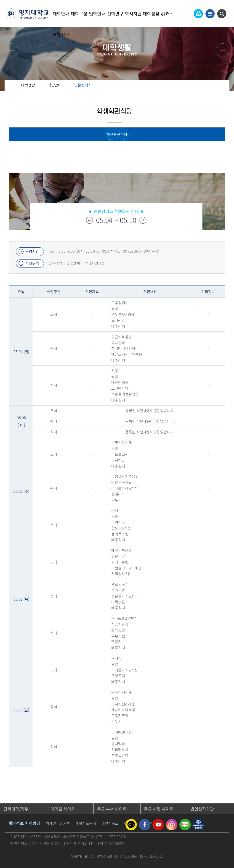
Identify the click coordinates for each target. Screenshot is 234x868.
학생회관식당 (117, 134)
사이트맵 (210, 14)
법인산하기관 (202, 809)
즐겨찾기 (218, 89)
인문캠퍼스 (83, 85)
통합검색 (222, 14)
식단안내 (55, 85)
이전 (89, 220)
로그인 (198, 14)
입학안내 (97, 14)
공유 (203, 89)
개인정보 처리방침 (24, 823)
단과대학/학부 (16, 809)
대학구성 (79, 14)
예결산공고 (110, 823)
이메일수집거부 (58, 823)
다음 (143, 220)
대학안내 (61, 14)
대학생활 (151, 14)
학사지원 (133, 14)
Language (187, 14)
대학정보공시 (86, 823)
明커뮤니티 (169, 14)
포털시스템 (61, 34)
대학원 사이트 (63, 809)
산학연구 (115, 14)
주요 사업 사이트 (159, 809)
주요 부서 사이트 (112, 809)
